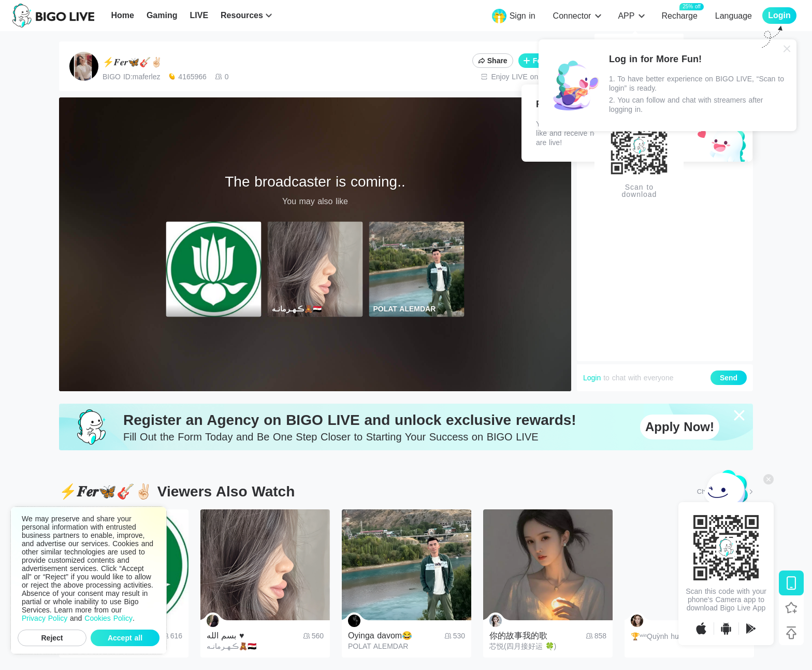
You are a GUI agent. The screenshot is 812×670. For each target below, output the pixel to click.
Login (592, 378)
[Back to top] (791, 633)
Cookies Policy (108, 618)
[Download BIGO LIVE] (791, 583)
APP (626, 16)
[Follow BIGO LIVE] (791, 608)
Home (122, 15)
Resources (242, 15)
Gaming (162, 15)
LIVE (199, 15)
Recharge (679, 15)
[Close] (787, 49)
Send (729, 378)
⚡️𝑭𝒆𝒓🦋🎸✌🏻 (132, 62)
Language (734, 16)
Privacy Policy (45, 618)
